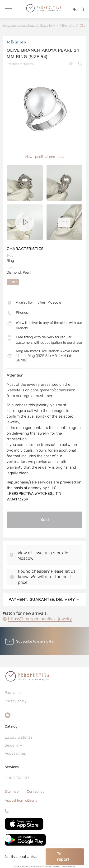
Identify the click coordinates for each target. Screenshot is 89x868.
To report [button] (63, 857)
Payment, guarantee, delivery (44, 599)
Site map (12, 792)
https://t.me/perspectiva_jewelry (40, 619)
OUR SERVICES (18, 778)
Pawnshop (13, 693)
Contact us (35, 792)
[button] (9, 9)
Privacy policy (16, 701)
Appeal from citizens (21, 800)
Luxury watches (19, 737)
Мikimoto (16, 42)
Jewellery (13, 745)
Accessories (15, 753)
